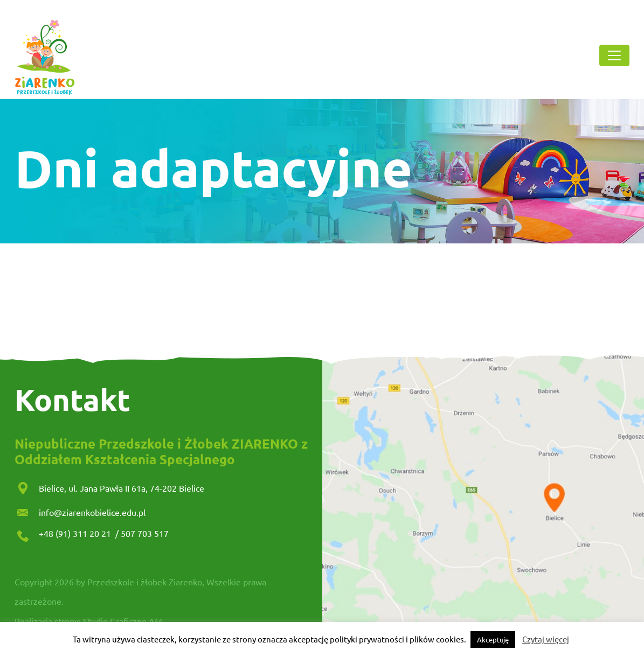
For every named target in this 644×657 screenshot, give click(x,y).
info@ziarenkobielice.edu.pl (92, 512)
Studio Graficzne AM (123, 621)
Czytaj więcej (546, 639)
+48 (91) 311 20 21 (76, 533)
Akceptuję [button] (493, 639)
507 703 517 (145, 533)
